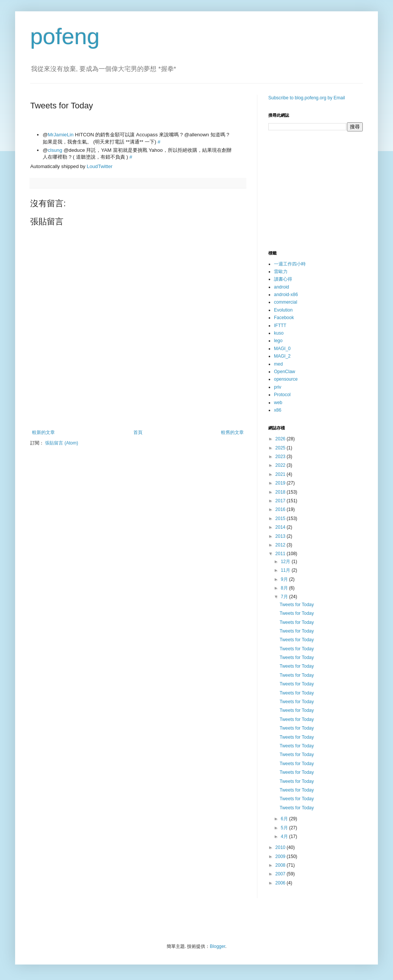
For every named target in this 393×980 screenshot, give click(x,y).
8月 (285, 588)
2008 (281, 865)
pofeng (65, 36)
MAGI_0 (282, 349)
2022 (281, 465)
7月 (285, 597)
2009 (281, 857)
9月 (285, 579)
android (282, 287)
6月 (285, 819)
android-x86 (286, 295)
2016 (281, 509)
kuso (279, 333)
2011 (281, 554)
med (278, 364)
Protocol (282, 395)
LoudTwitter (100, 166)
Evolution (283, 310)
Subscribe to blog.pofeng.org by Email (307, 98)
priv (278, 387)
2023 (281, 457)
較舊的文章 (232, 432)
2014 (281, 527)
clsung (55, 150)
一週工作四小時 (290, 264)
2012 (281, 545)
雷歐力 (281, 272)
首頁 (138, 432)
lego (278, 341)
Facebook (284, 318)
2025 (281, 448)
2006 (281, 883)
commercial (285, 302)
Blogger (217, 946)
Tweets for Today (297, 605)
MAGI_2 (282, 356)
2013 (281, 536)
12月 (286, 562)
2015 (281, 519)
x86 (278, 410)
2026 (281, 439)
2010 (281, 847)
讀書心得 (283, 279)
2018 (281, 492)
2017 (281, 501)
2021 (281, 474)
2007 (281, 874)
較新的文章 (43, 432)
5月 (285, 828)
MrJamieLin (60, 135)
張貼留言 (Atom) (61, 443)
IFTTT (280, 326)
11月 (286, 570)
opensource (286, 379)
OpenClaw (285, 372)
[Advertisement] (138, 409)
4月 (285, 836)
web (278, 403)
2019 (281, 483)
